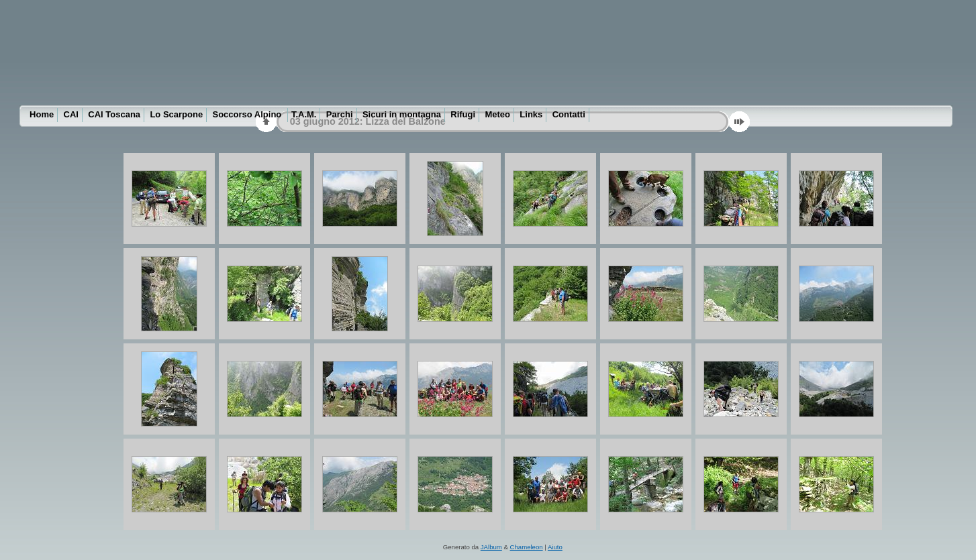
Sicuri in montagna (402, 114)
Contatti (569, 114)
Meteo (497, 114)
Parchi (340, 114)
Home (42, 114)
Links (531, 114)
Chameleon (527, 547)
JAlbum (491, 547)
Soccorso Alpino (248, 114)
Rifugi (463, 114)
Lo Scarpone (176, 114)
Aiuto (555, 547)
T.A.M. (304, 114)
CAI (71, 114)
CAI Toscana (114, 114)
